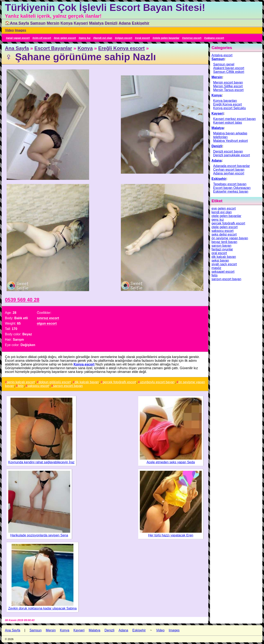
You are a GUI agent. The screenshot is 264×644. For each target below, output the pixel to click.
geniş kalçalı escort (21, 382)
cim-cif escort (42, 38)
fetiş (21, 386)
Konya (67, 23)
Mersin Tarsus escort (228, 90)
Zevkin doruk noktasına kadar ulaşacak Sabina (42, 608)
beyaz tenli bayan (225, 242)
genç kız (85, 38)
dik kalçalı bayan (87, 382)
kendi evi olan (103, 38)
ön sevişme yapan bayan (230, 238)
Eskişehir (141, 23)
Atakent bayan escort (229, 68)
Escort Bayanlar (53, 48)
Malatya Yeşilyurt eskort (231, 141)
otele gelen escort (225, 227)
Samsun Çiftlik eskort (229, 72)
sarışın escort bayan (68, 386)
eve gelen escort (66, 38)
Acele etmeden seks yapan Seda (171, 462)
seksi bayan (220, 260)
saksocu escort (38, 386)
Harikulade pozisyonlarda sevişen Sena (39, 535)
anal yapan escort (19, 38)
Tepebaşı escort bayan (230, 184)
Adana (125, 23)
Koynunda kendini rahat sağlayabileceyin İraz (41, 462)
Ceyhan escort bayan (229, 170)
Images (21, 30)
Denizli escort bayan (228, 151)
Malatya (96, 23)
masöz (216, 268)
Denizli (111, 23)
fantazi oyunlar (222, 249)
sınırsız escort (192, 38)
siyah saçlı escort (224, 264)
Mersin (53, 23)
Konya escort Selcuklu (230, 108)
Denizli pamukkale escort (232, 155)
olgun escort (124, 38)
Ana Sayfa (17, 48)
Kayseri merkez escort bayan (235, 119)
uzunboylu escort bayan (157, 382)
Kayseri (81, 23)
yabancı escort (215, 38)
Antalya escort (222, 55)
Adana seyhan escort (229, 173)
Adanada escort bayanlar (232, 166)
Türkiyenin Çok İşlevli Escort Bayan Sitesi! (105, 8)
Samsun (38, 23)
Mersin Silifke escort (228, 86)
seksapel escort (223, 272)
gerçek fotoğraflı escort (119, 382)
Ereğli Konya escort (121, 48)
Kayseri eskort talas (228, 123)
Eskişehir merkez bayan (231, 192)
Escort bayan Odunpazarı (232, 188)
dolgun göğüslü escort (55, 382)
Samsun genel (224, 64)
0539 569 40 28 (22, 300)
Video (9, 30)
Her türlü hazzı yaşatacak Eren (171, 535)
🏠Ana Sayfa (17, 23)
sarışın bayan (222, 246)
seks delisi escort (224, 234)
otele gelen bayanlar (167, 38)
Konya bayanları (225, 101)
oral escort (143, 38)
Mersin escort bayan (228, 82)
